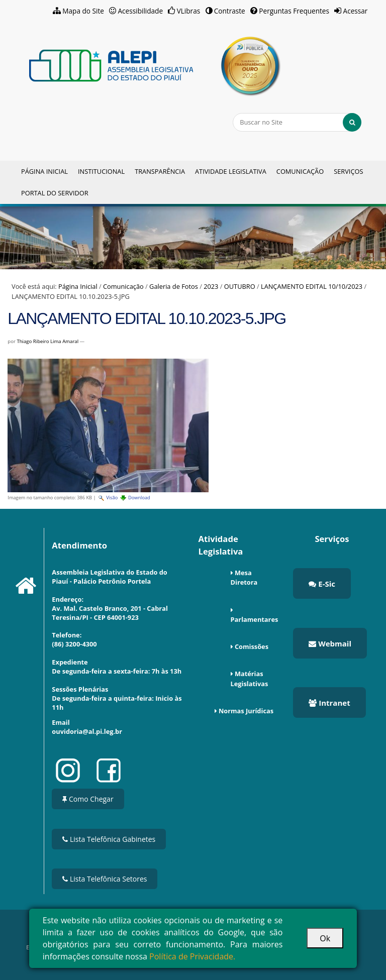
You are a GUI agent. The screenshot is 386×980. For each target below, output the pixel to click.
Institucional (101, 171)
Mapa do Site (83, 11)
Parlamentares (255, 619)
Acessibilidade (141, 11)
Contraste (230, 11)
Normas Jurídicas (246, 711)
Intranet (329, 703)
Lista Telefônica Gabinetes (109, 839)
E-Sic (322, 584)
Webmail (330, 643)
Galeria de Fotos (174, 286)
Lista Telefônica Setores (105, 879)
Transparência (160, 171)
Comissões (252, 646)
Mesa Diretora (244, 577)
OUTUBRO (240, 286)
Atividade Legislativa (231, 171)
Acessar (356, 11)
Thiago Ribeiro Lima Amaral (47, 341)
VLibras (189, 11)
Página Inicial (44, 171)
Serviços (348, 171)
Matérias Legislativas (250, 678)
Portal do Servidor (55, 193)
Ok (325, 938)
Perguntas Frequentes (294, 11)
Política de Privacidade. (192, 956)
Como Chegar (88, 799)
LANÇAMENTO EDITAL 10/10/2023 (312, 286)
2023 (211, 286)
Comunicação (300, 171)
